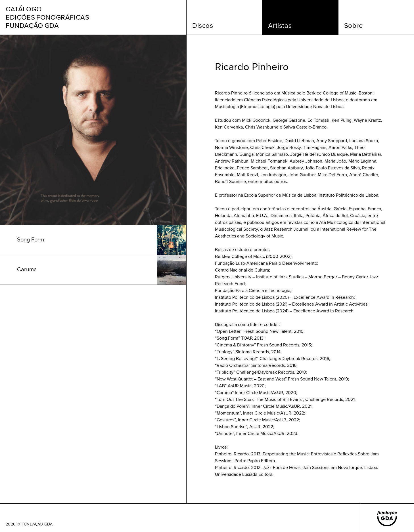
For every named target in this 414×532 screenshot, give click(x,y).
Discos (203, 26)
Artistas (280, 26)
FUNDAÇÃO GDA (37, 524)
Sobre (354, 26)
